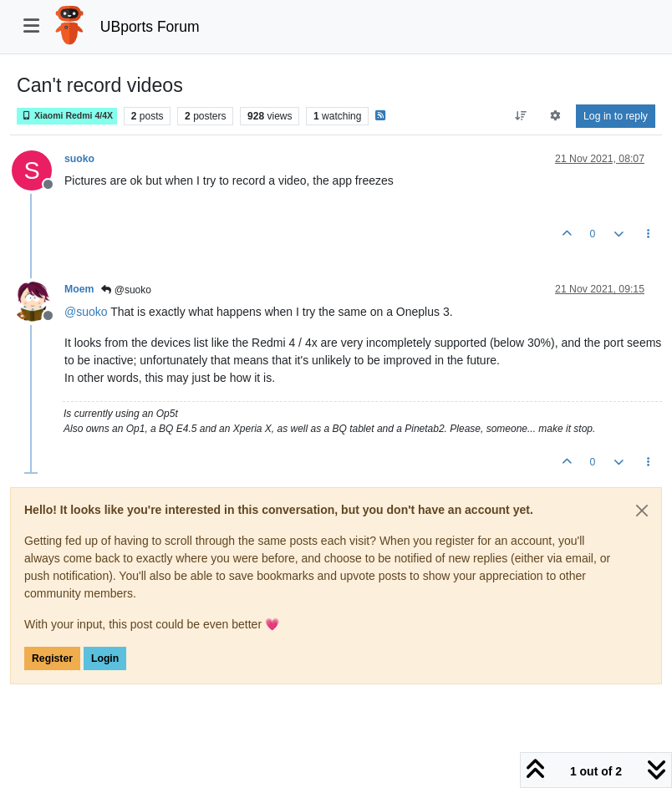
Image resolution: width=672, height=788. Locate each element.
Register (52, 658)
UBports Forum (150, 27)
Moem (79, 289)
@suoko (126, 290)
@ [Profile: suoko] (86, 312)
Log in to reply (616, 116)
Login (105, 658)
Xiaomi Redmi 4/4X (67, 116)
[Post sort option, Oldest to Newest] (520, 116)
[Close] (642, 511)
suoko (79, 159)
